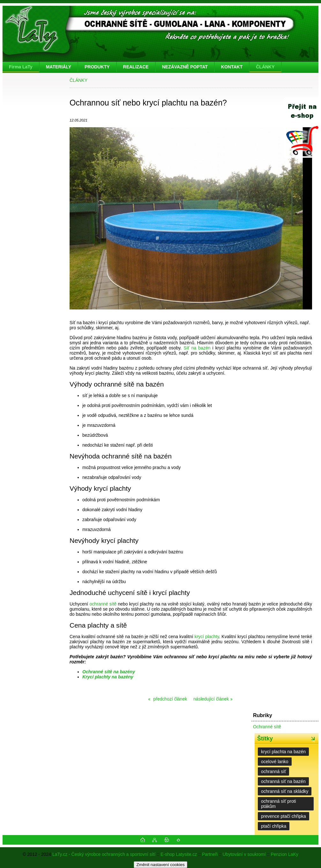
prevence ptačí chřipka (284, 816)
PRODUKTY (97, 67)
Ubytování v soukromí (244, 854)
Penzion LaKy (284, 854)
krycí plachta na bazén (283, 752)
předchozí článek (169, 699)
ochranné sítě (103, 604)
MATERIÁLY (59, 67)
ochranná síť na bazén (283, 781)
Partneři (210, 854)
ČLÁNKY (265, 67)
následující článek (211, 699)
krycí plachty (207, 637)
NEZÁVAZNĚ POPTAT (185, 67)
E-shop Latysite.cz (179, 854)
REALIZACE (136, 67)
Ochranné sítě (267, 727)
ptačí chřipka (274, 826)
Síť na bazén (197, 348)
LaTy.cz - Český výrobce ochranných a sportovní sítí (104, 854)
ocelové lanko (275, 762)
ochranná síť (273, 771)
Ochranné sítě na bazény (109, 672)
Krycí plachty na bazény (108, 677)
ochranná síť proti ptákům (279, 804)
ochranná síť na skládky (285, 791)
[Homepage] (21, 67)
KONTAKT (232, 67)
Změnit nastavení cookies (160, 865)
